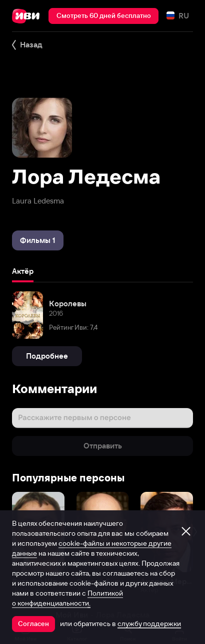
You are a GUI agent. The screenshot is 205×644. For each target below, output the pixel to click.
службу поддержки (149, 624)
